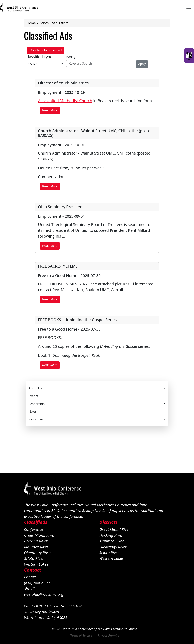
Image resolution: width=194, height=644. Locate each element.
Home (31, 23)
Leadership (37, 404)
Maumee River (36, 547)
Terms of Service (81, 635)
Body (71, 57)
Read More (50, 110)
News (33, 411)
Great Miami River (39, 535)
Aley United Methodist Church (65, 101)
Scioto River (34, 558)
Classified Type (39, 57)
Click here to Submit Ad (46, 50)
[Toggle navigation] (189, 7)
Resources (36, 419)
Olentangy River (38, 553)
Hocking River (36, 541)
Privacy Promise (108, 635)
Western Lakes (36, 564)
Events (33, 396)
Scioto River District (54, 23)
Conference (34, 529)
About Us (35, 388)
